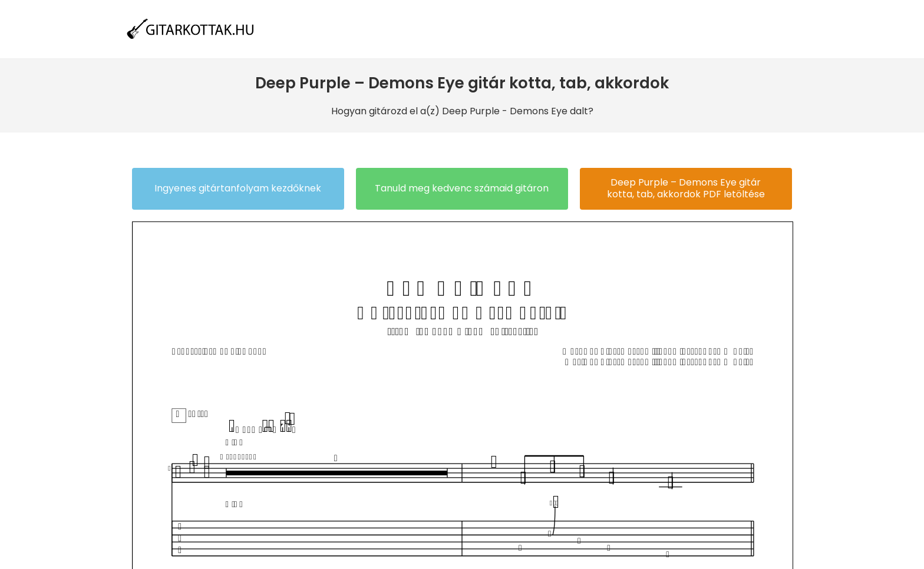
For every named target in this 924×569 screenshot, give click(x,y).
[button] (238, 189)
